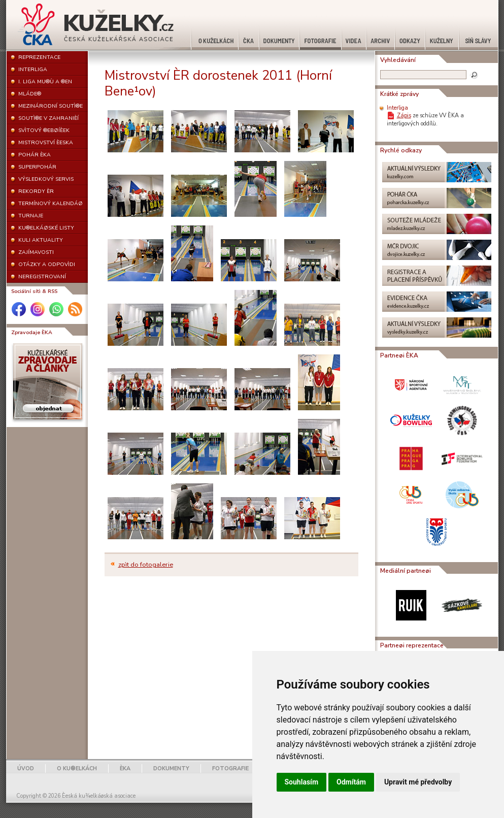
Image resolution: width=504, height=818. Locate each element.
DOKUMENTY (171, 768)
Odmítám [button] (351, 782)
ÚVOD (26, 768)
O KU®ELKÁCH (77, 768)
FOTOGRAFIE (230, 768)
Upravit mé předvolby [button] (418, 782)
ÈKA (125, 768)
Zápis (404, 116)
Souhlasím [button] (302, 782)
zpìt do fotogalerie (146, 565)
